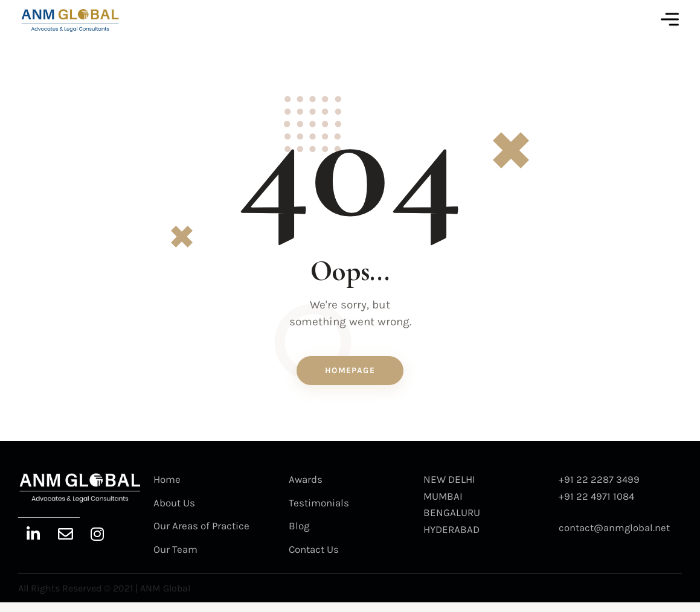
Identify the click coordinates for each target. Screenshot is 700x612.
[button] (670, 20)
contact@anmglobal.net (615, 535)
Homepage (350, 377)
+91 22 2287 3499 (599, 487)
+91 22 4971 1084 (597, 503)
